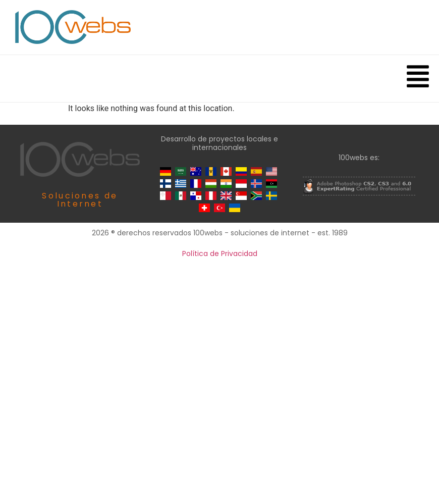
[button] (418, 79)
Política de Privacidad (220, 254)
